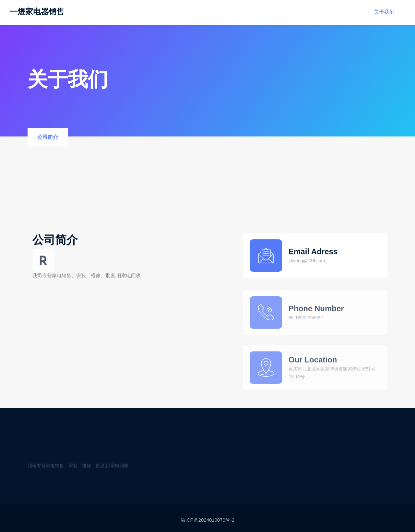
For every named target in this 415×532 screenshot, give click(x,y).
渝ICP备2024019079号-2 (208, 522)
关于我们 (384, 9)
